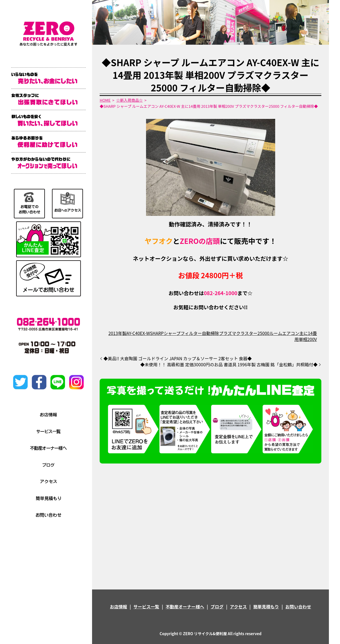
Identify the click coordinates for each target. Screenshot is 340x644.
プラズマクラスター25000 (244, 333)
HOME (105, 100)
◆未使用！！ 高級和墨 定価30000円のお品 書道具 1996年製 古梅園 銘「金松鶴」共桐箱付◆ (229, 365)
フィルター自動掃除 (200, 333)
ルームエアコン (284, 333)
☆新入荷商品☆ (130, 100)
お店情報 (119, 607)
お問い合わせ (298, 607)
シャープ (172, 333)
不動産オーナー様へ (185, 607)
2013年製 (118, 333)
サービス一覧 (146, 607)
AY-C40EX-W (138, 333)
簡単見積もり (266, 607)
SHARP (157, 333)
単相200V (308, 339)
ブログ (217, 607)
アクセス (238, 607)
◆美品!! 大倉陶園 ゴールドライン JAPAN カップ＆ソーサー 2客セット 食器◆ (182, 358)
